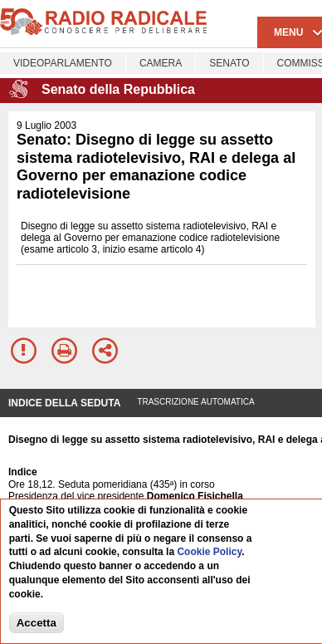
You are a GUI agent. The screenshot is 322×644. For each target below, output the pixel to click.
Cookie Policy (209, 553)
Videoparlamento (63, 63)
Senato (229, 63)
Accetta (37, 624)
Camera (161, 63)
